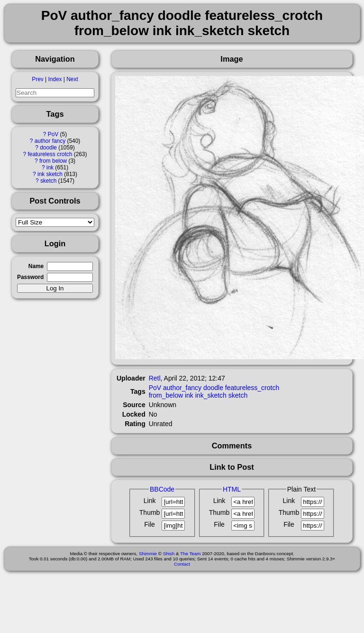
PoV (53, 134)
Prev (37, 79)
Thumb (150, 512)
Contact (182, 564)
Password (30, 277)
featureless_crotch (252, 388)
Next (72, 79)
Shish (169, 554)
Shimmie (148, 554)
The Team (190, 554)
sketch (48, 181)
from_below (166, 395)
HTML (232, 489)
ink (50, 168)
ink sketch (50, 174)
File (150, 524)
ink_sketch (211, 395)
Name (36, 266)
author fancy (50, 141)
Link (150, 501)
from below (53, 161)
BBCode (162, 489)
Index (55, 79)
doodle (48, 148)
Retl (155, 378)
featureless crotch (50, 154)
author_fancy (182, 388)
